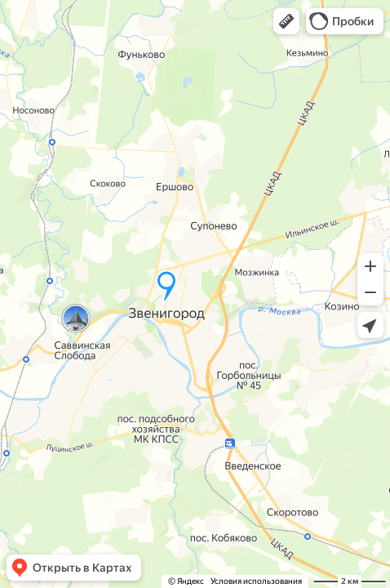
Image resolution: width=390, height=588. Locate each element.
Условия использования (256, 581)
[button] (286, 21)
